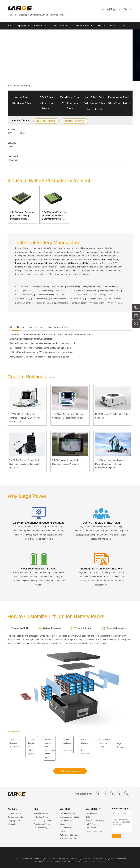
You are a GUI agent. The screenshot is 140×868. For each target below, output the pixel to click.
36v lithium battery (97, 303)
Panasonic (12, 160)
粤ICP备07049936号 (97, 861)
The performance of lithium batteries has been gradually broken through (43, 343)
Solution (102, 26)
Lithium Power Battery (83, 26)
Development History (16, 817)
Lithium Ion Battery (21, 97)
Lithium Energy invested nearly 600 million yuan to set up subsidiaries (42, 352)
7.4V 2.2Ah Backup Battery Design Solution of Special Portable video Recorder (25, 464)
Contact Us (12, 824)
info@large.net (113, 9)
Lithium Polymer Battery (95, 97)
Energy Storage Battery (119, 97)
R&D (112, 26)
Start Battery (91, 828)
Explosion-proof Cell (68, 839)
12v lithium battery (62, 303)
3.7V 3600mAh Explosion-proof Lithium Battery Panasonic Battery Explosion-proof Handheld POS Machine (22, 216)
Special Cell (23, 26)
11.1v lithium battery (113, 299)
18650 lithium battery (45, 291)
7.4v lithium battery (95, 299)
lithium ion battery (22, 286)
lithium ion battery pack (66, 291)
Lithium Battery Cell (94, 109)
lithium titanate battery (24, 295)
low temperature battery (87, 291)
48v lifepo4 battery (58, 299)
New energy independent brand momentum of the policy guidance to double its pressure (50, 334)
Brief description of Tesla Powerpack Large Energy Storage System (41, 348)
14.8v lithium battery (23, 303)
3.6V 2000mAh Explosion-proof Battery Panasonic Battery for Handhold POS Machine (54, 216)
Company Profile (14, 813)
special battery (58, 286)
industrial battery (74, 286)
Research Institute (41, 813)
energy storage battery (92, 286)
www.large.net (82, 861)
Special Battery (41, 26)
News (122, 26)
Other (23, 133)
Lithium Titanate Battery (119, 103)
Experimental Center (42, 824)
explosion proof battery (45, 295)
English (128, 9)
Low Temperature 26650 (69, 817)
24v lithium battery (79, 303)
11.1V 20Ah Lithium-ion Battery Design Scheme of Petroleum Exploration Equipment (109, 464)
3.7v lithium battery (76, 299)
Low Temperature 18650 (69, 813)
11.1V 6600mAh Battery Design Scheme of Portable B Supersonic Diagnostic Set (25, 418)
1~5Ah (11, 147)
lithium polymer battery (24, 291)
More (52, 378)
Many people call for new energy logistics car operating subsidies (40, 357)
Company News (14, 821)
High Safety (90, 824)
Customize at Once (70, 771)
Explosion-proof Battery (94, 103)
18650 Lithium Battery (70, 97)
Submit (116, 836)
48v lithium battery (115, 303)
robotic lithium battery (66, 295)
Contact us (26, 33)
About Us (12, 33)
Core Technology (40, 828)
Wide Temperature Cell (69, 835)
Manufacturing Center (42, 821)
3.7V (10, 133)
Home (10, 26)
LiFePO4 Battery (45, 97)
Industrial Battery (60, 26)
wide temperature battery (110, 291)
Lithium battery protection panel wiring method (31, 339)
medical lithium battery (87, 295)
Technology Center (41, 817)
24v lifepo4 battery (23, 299)
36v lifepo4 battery (40, 299)
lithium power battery (41, 286)
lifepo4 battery (110, 286)
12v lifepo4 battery (106, 295)
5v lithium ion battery (43, 303)
